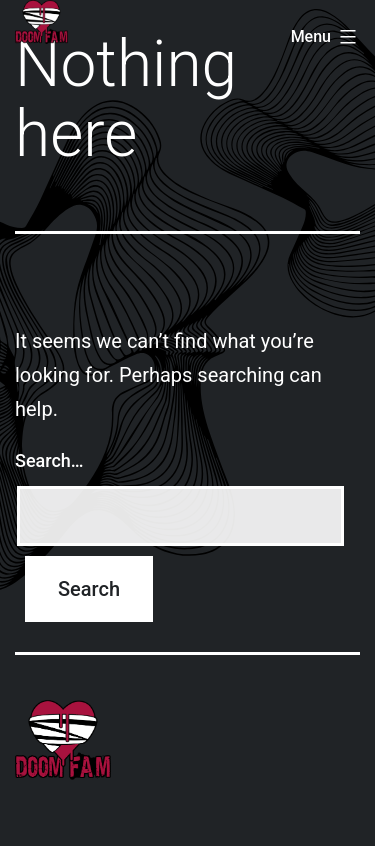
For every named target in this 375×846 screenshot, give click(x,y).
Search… (49, 460)
